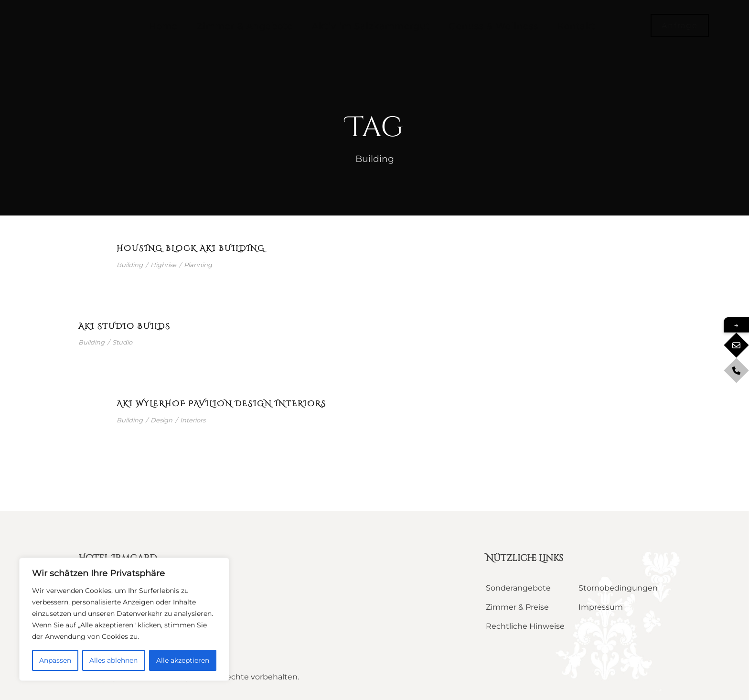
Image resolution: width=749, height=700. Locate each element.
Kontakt (576, 26)
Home (163, 26)
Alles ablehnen (113, 660)
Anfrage (680, 26)
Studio (122, 342)
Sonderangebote (518, 588)
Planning (198, 265)
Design (161, 420)
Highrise (163, 265)
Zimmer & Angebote (245, 26)
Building (130, 265)
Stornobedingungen (618, 588)
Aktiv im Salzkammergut (371, 26)
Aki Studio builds (124, 326)
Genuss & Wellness (494, 26)
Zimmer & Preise (517, 607)
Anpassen (55, 660)
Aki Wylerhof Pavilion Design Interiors (221, 404)
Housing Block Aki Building (191, 248)
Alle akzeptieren (183, 660)
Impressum (601, 607)
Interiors (193, 420)
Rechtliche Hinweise (525, 626)
